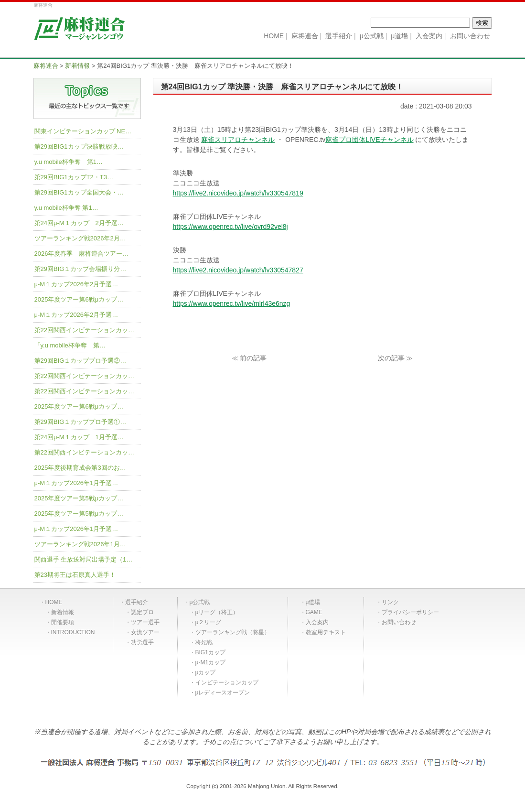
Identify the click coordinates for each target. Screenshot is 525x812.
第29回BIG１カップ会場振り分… (80, 269)
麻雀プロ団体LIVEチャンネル (369, 140)
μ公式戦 (200, 602)
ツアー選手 (145, 622)
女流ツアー (145, 632)
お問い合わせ (399, 622)
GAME (314, 612)
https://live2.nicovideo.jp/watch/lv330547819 (238, 193)
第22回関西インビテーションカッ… (84, 330)
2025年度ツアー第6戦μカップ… (79, 299)
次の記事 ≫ (396, 358)
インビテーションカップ (227, 682)
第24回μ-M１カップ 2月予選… (79, 223)
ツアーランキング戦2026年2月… (80, 238)
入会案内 (317, 622)
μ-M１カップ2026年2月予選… (76, 284)
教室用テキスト (326, 632)
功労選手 (142, 642)
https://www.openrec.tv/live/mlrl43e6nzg (232, 303)
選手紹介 (137, 602)
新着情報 (63, 612)
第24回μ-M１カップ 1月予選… (79, 437)
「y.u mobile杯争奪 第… (70, 345)
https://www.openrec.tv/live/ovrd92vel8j (230, 227)
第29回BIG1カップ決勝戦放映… (79, 146)
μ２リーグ (209, 622)
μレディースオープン (223, 693)
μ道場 (313, 602)
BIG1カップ (210, 652)
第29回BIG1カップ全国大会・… (79, 192)
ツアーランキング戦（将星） (233, 632)
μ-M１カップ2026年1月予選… (76, 483)
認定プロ (142, 612)
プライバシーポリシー (410, 612)
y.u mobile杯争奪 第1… (69, 162)
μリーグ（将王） (217, 612)
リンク (390, 602)
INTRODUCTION (73, 632)
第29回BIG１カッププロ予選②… (80, 361)
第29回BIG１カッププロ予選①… (80, 422)
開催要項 (63, 622)
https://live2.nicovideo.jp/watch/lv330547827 (238, 270)
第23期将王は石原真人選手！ (75, 575)
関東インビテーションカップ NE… (83, 131)
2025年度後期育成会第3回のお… (80, 468)
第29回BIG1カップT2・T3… (74, 177)
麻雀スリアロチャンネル (238, 140)
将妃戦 (204, 642)
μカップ (206, 672)
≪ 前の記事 (249, 358)
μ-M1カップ (211, 662)
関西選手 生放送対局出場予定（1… (84, 559)
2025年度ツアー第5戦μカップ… (79, 498)
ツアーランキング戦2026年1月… (80, 544)
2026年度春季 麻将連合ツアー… (82, 254)
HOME (54, 602)
